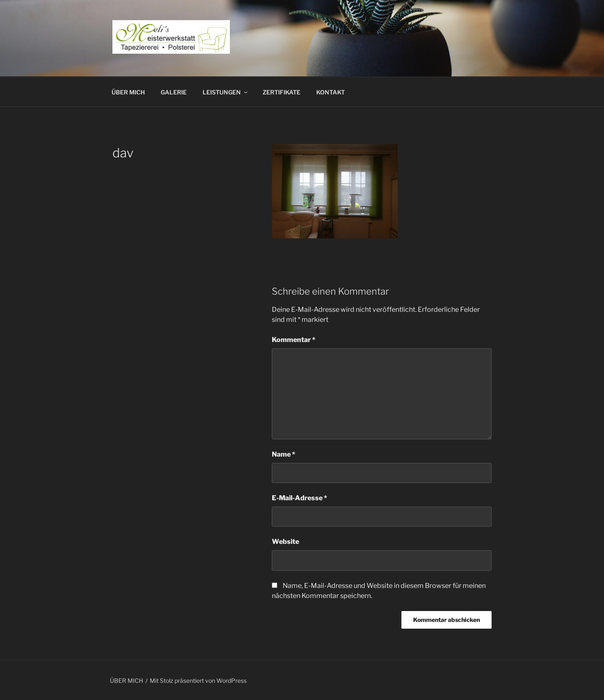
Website (285, 542)
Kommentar (294, 340)
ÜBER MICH (128, 92)
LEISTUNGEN (226, 92)
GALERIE (174, 92)
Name (284, 454)
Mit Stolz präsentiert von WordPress (198, 680)
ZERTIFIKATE (281, 92)
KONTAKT (331, 92)
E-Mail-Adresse (299, 498)
